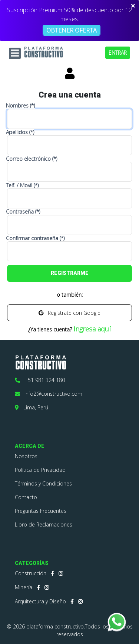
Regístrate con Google (69, 313)
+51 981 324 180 (40, 380)
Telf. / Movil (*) (22, 185)
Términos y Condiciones (43, 483)
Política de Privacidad (40, 470)
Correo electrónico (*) (32, 159)
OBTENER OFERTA (72, 30)
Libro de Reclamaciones (44, 524)
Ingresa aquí (92, 329)
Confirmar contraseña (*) (35, 238)
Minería (24, 587)
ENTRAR (118, 53)
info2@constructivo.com (49, 394)
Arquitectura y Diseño (40, 601)
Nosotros (26, 456)
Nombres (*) (20, 106)
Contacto (26, 497)
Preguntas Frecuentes (41, 511)
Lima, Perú (32, 407)
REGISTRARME (70, 273)
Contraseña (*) (23, 212)
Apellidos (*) (20, 132)
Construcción (31, 573)
